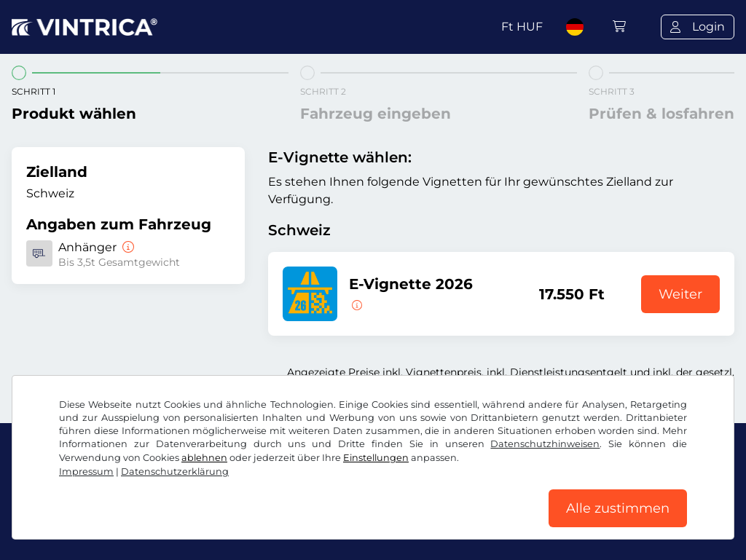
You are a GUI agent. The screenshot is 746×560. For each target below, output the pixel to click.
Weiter (680, 294)
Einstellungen (376, 458)
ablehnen (204, 458)
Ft (522, 27)
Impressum (86, 472)
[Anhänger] (127, 247)
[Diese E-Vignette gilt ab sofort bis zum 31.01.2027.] (356, 304)
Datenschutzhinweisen (545, 444)
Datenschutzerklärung (175, 472)
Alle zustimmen (618, 508)
